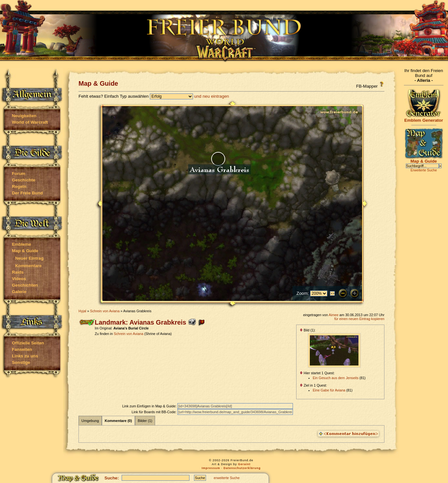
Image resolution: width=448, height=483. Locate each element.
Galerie (19, 292)
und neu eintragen (212, 96)
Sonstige (21, 362)
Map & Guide (25, 251)
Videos (19, 279)
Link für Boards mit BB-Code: (155, 412)
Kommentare (28, 266)
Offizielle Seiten (28, 343)
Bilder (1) (145, 421)
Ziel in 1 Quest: (313, 385)
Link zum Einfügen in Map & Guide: (150, 406)
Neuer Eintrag (29, 258)
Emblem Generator (424, 118)
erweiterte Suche (227, 478)
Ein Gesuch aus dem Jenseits (336, 378)
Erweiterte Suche (424, 170)
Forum (19, 173)
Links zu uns (25, 356)
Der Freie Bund (28, 193)
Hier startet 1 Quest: (317, 373)
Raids (18, 272)
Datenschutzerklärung (242, 468)
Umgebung (90, 421)
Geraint (244, 464)
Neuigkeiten (24, 116)
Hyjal (82, 311)
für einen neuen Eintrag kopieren (359, 319)
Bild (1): (308, 330)
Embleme (22, 244)
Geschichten (25, 285)
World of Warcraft (30, 122)
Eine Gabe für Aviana (329, 390)
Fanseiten (22, 349)
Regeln (19, 186)
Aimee (333, 315)
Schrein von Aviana (105, 311)
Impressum (211, 468)
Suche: (112, 478)
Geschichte (24, 180)
